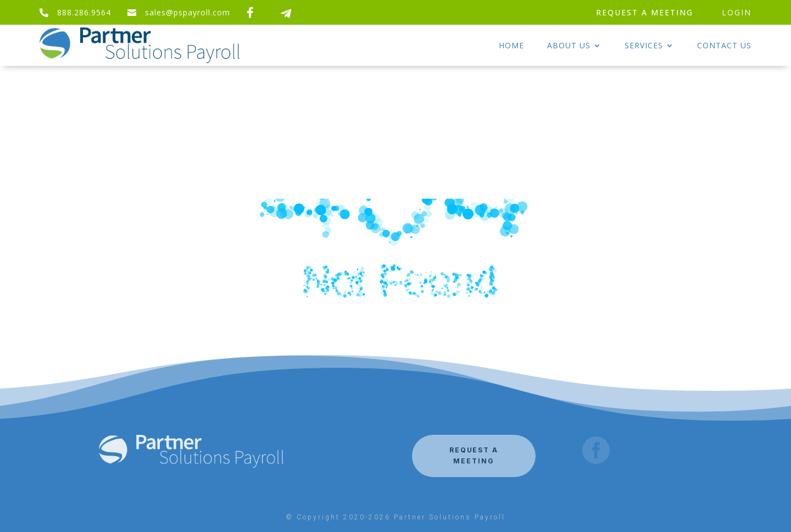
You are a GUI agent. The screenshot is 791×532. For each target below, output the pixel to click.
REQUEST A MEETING (645, 12)
